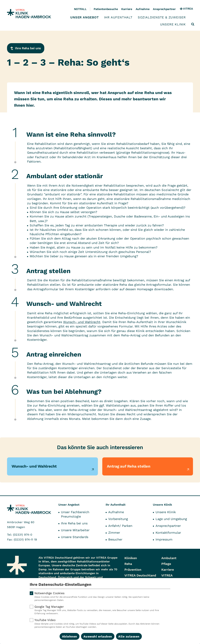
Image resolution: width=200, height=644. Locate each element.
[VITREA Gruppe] (186, 9)
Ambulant (169, 558)
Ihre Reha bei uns (74, 523)
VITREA (167, 575)
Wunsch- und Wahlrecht (82, 322)
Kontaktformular (168, 533)
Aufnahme (143, 9)
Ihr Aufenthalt (118, 17)
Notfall (80, 9)
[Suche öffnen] (193, 24)
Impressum (164, 539)
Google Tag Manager (100, 610)
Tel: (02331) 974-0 (20, 535)
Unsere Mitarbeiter (75, 530)
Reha (128, 564)
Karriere (127, 9)
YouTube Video (100, 623)
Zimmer (114, 533)
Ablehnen (70, 636)
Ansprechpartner (164, 9)
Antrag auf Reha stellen (129, 466)
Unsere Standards (75, 537)
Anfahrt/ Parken (120, 526)
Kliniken (131, 558)
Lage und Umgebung (171, 519)
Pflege (166, 564)
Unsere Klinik (173, 24)
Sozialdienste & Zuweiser (162, 17)
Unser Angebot (84, 17)
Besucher (115, 539)
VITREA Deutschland (140, 575)
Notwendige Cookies (100, 596)
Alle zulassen (129, 636)
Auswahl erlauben (98, 636)
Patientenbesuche (106, 9)
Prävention (133, 570)
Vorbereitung (118, 519)
